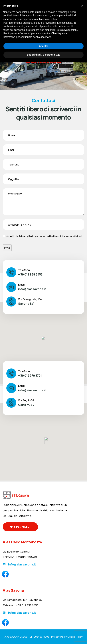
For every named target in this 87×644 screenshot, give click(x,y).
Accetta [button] (43, 46)
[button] (82, 6)
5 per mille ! (20, 527)
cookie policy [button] (50, 19)
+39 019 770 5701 (27, 557)
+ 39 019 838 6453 (30, 274)
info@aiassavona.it (32, 289)
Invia (7, 248)
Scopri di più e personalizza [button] (43, 55)
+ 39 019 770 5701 (30, 376)
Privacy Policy (27, 236)
